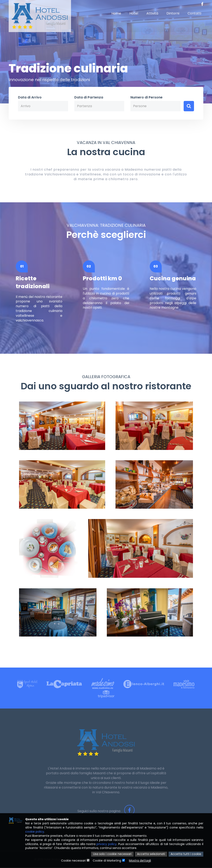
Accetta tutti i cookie (186, 854)
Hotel (134, 13)
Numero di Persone (146, 97)
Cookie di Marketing (107, 861)
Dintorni (173, 13)
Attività (152, 13)
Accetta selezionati (151, 854)
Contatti (194, 13)
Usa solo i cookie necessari (112, 854)
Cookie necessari (73, 861)
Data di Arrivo (30, 97)
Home (116, 13)
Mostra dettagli (140, 861)
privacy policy (107, 844)
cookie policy (35, 832)
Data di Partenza (89, 97)
